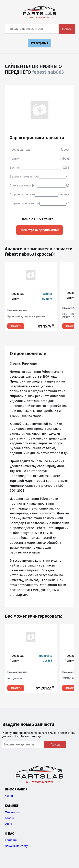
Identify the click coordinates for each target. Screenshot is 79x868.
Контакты (11, 840)
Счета (9, 824)
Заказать (16, 326)
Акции (9, 796)
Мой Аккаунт (13, 812)
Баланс (10, 818)
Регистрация (39, 43)
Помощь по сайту (16, 846)
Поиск (67, 29)
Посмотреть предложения (39, 230)
